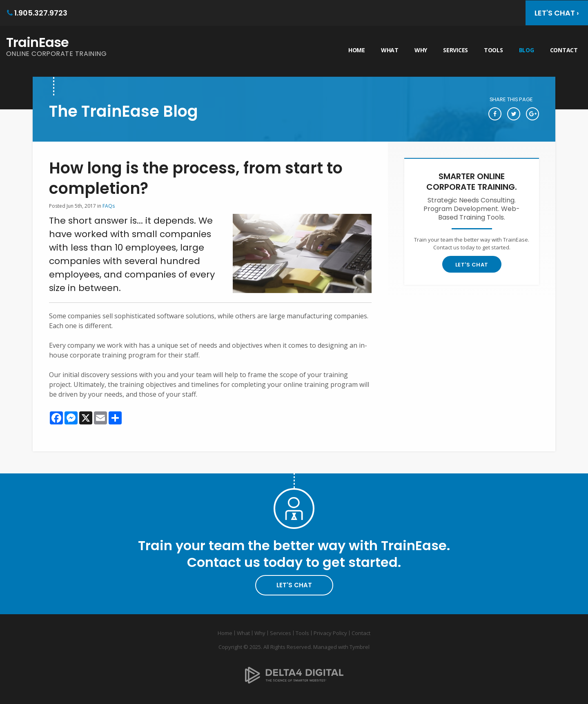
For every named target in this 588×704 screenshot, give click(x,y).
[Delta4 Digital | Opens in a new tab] (294, 669)
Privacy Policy (330, 633)
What (390, 50)
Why (421, 50)
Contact (564, 50)
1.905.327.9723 (41, 13)
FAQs (109, 206)
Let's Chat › (557, 13)
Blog (527, 50)
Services (455, 50)
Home (357, 50)
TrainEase (37, 42)
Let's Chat (472, 265)
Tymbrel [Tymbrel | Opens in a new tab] (360, 647)
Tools (493, 50)
